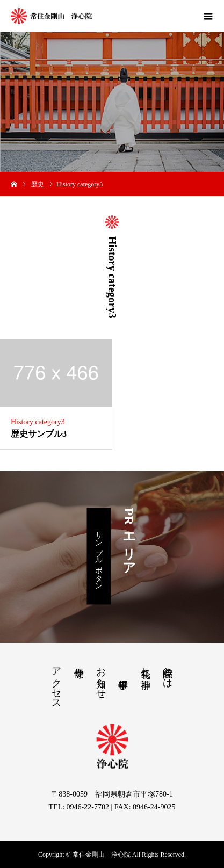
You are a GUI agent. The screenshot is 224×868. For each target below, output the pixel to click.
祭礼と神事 (146, 667)
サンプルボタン (99, 556)
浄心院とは (168, 672)
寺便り (79, 667)
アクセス (56, 683)
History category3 (38, 422)
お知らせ (101, 677)
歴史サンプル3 (39, 434)
